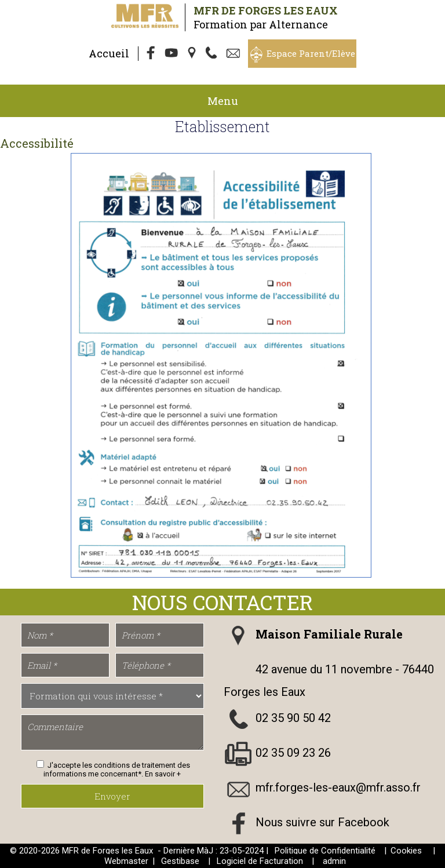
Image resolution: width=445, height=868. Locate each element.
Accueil (109, 53)
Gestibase (180, 861)
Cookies (406, 851)
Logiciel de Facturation (260, 861)
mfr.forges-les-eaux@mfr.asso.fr (338, 787)
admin (334, 861)
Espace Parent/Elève (311, 53)
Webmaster (126, 861)
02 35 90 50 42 (293, 718)
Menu (223, 101)
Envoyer (112, 796)
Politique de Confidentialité (325, 851)
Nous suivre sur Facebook (322, 822)
